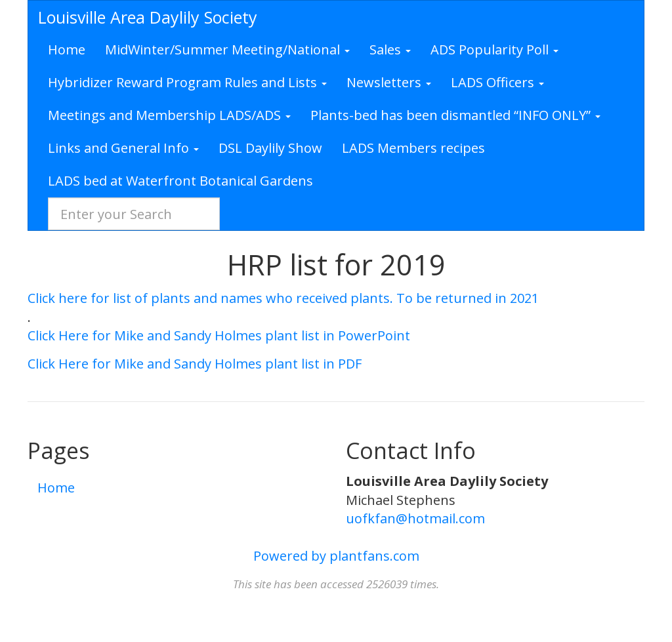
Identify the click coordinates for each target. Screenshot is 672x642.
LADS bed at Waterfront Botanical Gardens (180, 181)
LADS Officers (497, 82)
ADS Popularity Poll (494, 50)
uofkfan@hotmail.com (415, 518)
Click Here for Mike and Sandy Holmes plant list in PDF (195, 364)
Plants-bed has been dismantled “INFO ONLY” (455, 115)
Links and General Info (123, 148)
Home (67, 50)
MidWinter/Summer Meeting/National (227, 50)
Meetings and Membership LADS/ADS (169, 115)
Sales (390, 50)
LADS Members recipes (413, 148)
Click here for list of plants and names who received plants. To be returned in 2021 (283, 298)
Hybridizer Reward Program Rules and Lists (187, 82)
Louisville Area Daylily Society (148, 17)
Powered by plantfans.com (336, 556)
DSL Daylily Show (270, 148)
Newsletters (389, 82)
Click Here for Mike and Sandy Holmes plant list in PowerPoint (219, 335)
